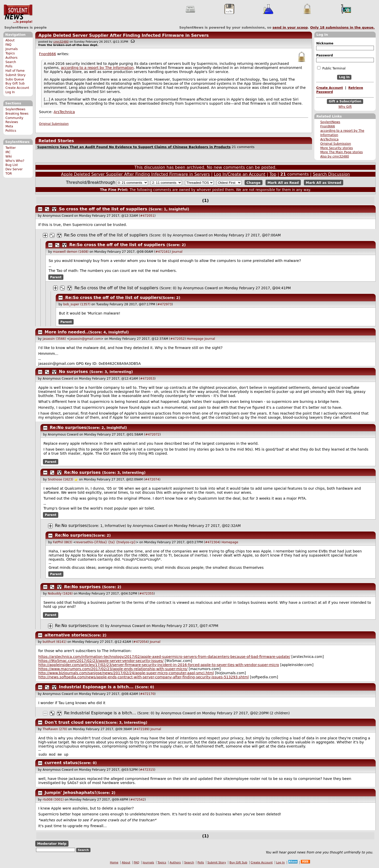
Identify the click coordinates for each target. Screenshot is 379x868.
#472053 (147, 379)
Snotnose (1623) (61, 479)
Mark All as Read (283, 183)
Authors (11, 58)
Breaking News (17, 114)
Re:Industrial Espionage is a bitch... (100, 713)
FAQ (8, 45)
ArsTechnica (329, 139)
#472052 (177, 339)
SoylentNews (18, 14)
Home (114, 863)
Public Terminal (331, 68)
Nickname (325, 43)
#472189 (141, 729)
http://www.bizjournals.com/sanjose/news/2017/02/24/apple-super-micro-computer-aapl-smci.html (126, 673)
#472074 (152, 479)
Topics (10, 53)
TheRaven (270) (55, 729)
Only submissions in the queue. (343, 27)
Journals (12, 49)
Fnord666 (328, 126)
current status (61, 763)
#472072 (152, 435)
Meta (9, 126)
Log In (10, 92)
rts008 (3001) (53, 800)
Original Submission (336, 144)
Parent (56, 277)
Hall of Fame (15, 71)
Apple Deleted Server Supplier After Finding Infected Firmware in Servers (123, 35)
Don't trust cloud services (74, 722)
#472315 (147, 770)
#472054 (141, 642)
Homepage (195, 339)
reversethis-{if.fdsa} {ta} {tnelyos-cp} (106, 542)
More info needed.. (67, 332)
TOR (9, 174)
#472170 (147, 694)
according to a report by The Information (97, 68)
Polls (9, 66)
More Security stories (337, 148)
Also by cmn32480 (335, 156)
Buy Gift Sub (15, 83)
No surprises (73, 372)
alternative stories (66, 635)
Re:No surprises (68, 427)
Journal (177, 252)
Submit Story (15, 75)
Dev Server (14, 169)
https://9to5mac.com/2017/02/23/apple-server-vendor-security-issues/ (101, 661)
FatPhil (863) (62, 542)
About (10, 40)
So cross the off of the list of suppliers (103, 209)
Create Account (17, 88)
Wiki (9, 156)
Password (324, 55)
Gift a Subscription (345, 101)
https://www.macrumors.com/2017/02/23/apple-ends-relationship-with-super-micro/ (113, 669)
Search (11, 62)
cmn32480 (61, 42)
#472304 (212, 542)
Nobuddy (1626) (60, 594)
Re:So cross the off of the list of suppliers (106, 235)
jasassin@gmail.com (85, 339)
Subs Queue (15, 79)
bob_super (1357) (77, 304)
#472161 (163, 252)
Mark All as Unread (323, 183)
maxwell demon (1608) (71, 252)
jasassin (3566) (54, 339)
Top (273, 174)
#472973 (165, 304)
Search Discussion (331, 174)
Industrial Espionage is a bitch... (96, 687)
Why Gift (345, 107)
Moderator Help (52, 844)
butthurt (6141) (55, 642)
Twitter (10, 148)
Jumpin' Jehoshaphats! (71, 793)
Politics (11, 131)
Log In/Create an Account (240, 174)
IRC (8, 152)
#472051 (147, 216)
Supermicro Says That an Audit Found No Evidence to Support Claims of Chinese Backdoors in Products (134, 147)
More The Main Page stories (341, 152)
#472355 (146, 594)
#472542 (137, 800)
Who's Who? (15, 161)
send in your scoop (290, 27)
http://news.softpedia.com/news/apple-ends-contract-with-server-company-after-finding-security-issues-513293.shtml (144, 677)
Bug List (12, 165)
